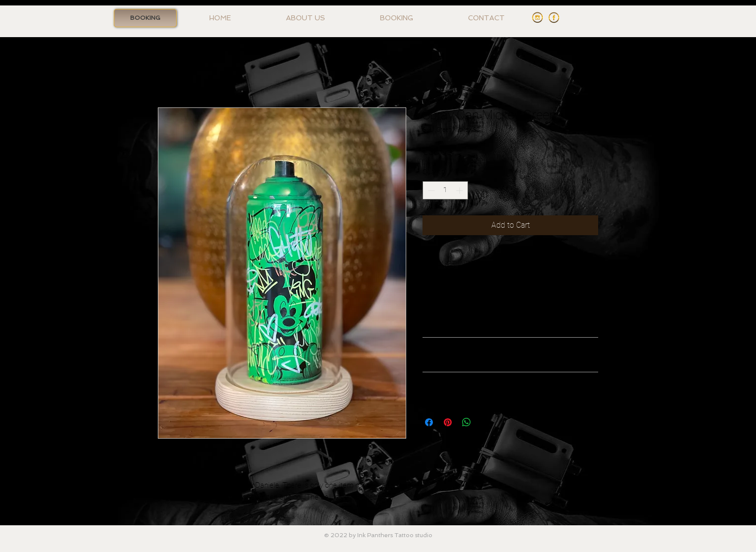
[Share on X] (485, 422)
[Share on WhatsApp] (467, 422)
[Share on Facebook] (429, 422)
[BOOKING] (145, 18)
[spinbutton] (445, 190)
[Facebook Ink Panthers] (554, 18)
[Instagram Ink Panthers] (538, 18)
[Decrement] (430, 190)
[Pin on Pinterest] (448, 422)
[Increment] (460, 190)
